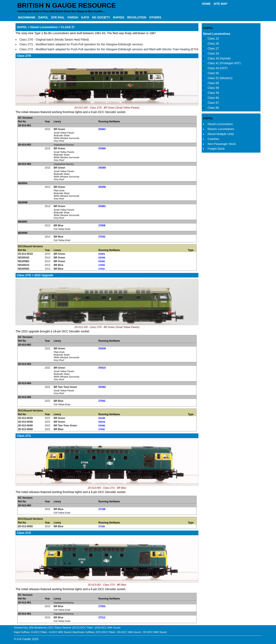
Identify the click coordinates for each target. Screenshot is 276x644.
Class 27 (213, 48)
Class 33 (213, 53)
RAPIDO (119, 17)
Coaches (213, 139)
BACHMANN (27, 17)
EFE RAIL (58, 17)
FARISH (73, 17)
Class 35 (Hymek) (219, 58)
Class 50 (213, 73)
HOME (206, 4)
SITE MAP (220, 4)
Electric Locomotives (221, 129)
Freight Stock (216, 149)
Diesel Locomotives (217, 34)
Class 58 (213, 88)
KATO (85, 17)
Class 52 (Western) (220, 78)
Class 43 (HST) (218, 68)
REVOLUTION (137, 17)
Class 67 (213, 103)
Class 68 (213, 108)
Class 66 (213, 98)
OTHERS (155, 17)
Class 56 (213, 83)
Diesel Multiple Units (221, 134)
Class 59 (213, 93)
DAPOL (43, 17)
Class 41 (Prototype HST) (224, 63)
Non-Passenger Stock (222, 144)
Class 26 (213, 43)
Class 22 (213, 39)
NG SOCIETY (101, 17)
